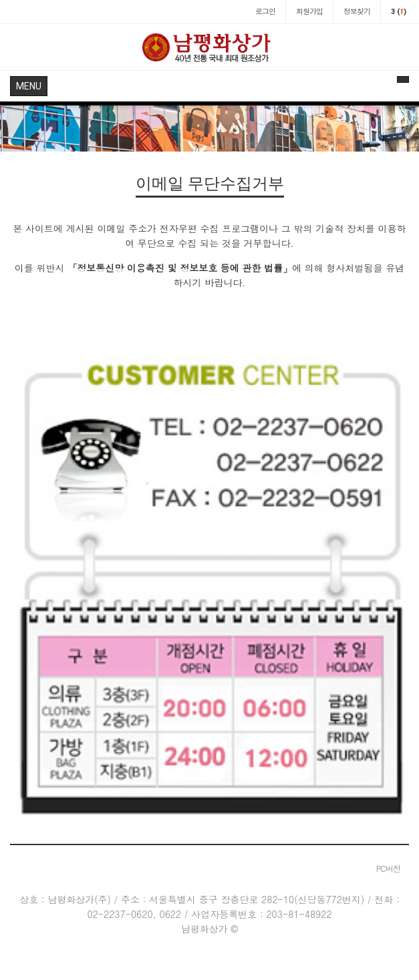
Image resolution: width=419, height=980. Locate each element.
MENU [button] (29, 86)
